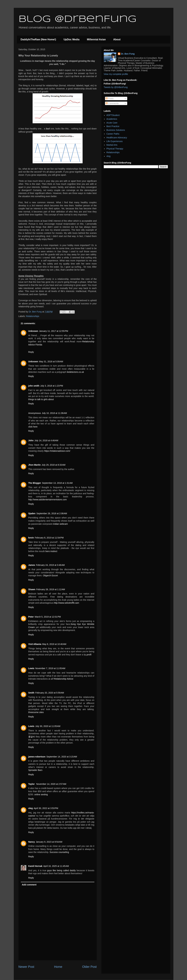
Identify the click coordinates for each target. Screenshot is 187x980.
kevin (31, 538)
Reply (31, 352)
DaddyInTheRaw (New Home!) (38, 39)
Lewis (31, 668)
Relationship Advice (64, 679)
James (32, 565)
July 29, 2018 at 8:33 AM (54, 465)
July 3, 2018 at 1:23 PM (52, 386)
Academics (112, 119)
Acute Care (112, 123)
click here (33, 427)
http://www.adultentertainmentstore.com (48, 500)
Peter (31, 617)
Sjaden (32, 513)
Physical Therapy (115, 149)
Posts (110, 98)
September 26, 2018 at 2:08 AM (52, 513)
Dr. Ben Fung (128, 54)
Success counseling (59, 852)
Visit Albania (35, 644)
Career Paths (113, 134)
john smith (34, 386)
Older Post (89, 967)
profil (89, 655)
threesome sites (36, 712)
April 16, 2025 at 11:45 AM (56, 866)
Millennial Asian (96, 39)
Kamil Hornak (35, 866)
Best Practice (113, 126)
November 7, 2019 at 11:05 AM (50, 668)
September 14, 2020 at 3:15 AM (62, 757)
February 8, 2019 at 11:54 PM (49, 538)
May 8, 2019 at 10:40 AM (54, 644)
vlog (108, 156)
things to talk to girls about (41, 399)
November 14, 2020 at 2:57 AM (51, 784)
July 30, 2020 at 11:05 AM (48, 726)
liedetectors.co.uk (75, 372)
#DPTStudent (113, 115)
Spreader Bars (35, 770)
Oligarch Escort (50, 575)
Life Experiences (115, 141)
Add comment (29, 885)
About (117, 39)
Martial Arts (112, 145)
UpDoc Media (71, 39)
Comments (112, 103)
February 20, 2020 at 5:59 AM (50, 693)
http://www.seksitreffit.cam (67, 603)
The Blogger (35, 483)
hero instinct (51, 551)
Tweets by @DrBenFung (116, 87)
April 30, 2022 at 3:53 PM (46, 808)
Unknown (33, 331)
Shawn (32, 589)
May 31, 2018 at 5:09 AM (51, 362)
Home (58, 967)
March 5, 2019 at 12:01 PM (48, 617)
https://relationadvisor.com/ (57, 451)
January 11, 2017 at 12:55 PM (54, 331)
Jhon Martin (35, 465)
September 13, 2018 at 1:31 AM (57, 483)
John (31, 440)
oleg (31, 808)
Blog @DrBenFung (77, 19)
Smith (31, 693)
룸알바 (32, 737)
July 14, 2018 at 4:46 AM (46, 440)
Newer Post (26, 967)
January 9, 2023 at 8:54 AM (49, 842)
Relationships (33, 316)
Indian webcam (60, 524)
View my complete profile (116, 74)
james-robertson (37, 757)
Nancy (32, 842)
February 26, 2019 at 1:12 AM (51, 589)
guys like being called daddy (61, 870)
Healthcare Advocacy (117, 138)
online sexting (41, 794)
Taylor (32, 784)
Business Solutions (116, 130)
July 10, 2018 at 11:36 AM (54, 413)
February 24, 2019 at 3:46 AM (50, 565)
